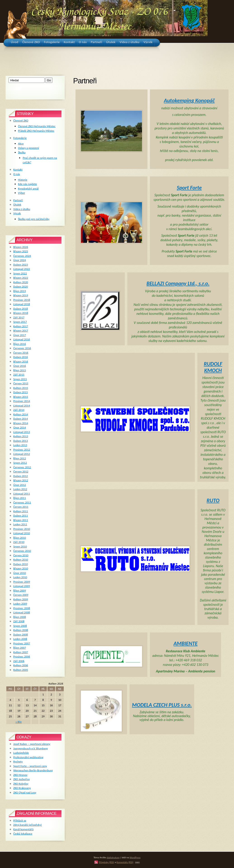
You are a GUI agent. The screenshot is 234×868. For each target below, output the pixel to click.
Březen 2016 (21, 361)
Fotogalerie (20, 138)
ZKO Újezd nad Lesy (25, 792)
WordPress (135, 857)
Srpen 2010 (20, 546)
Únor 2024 (20, 260)
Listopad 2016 (22, 339)
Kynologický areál (28, 188)
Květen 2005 (21, 670)
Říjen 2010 (20, 538)
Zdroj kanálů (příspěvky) (28, 825)
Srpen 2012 (20, 463)
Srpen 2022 (20, 273)
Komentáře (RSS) (125, 862)
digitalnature (113, 857)
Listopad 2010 (22, 533)
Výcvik (17, 213)
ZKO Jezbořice (22, 779)
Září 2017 (19, 317)
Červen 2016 (21, 353)
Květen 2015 (21, 388)
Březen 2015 (21, 397)
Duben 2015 (21, 392)
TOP (137, 863)
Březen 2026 (21, 247)
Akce (21, 144)
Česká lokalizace (23, 834)
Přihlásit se (20, 820)
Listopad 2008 (22, 612)
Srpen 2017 (20, 322)
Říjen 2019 (20, 291)
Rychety (18, 762)
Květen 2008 (21, 630)
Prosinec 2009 (22, 582)
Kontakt (18, 170)
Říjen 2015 (20, 370)
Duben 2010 (21, 564)
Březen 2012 (21, 480)
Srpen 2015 (20, 379)
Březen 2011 (21, 520)
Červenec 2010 (22, 551)
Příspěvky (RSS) (106, 862)
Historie (23, 180)
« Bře (19, 722)
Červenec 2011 (22, 502)
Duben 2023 (21, 265)
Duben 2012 (21, 476)
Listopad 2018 (22, 304)
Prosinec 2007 (22, 643)
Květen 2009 (21, 599)
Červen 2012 (21, 471)
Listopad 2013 (22, 432)
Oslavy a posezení (29, 148)
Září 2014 (19, 410)
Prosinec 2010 (22, 529)
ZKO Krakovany (22, 788)
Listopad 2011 (22, 494)
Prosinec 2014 (22, 401)
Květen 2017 (21, 326)
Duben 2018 (21, 309)
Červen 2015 (21, 383)
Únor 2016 (20, 366)
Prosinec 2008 (22, 608)
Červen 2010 (21, 555)
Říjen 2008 (20, 617)
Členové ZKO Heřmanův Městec (37, 126)
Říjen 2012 (20, 458)
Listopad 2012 (22, 454)
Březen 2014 (21, 423)
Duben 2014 (21, 419)
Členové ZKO (21, 120)
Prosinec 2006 (22, 656)
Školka (22, 152)
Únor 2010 (20, 573)
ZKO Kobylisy (21, 784)
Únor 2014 (20, 427)
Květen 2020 (21, 282)
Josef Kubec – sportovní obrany (32, 744)
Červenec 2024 (22, 256)
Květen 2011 (21, 511)
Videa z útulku (22, 209)
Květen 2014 (21, 414)
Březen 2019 (21, 295)
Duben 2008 (21, 635)
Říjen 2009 (20, 591)
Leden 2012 (20, 489)
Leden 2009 (20, 604)
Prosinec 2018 (22, 300)
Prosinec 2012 (22, 450)
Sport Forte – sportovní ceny (30, 766)
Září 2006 (19, 661)
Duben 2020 (21, 287)
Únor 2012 (20, 485)
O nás (17, 174)
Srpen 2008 (20, 626)
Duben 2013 (21, 441)
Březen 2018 (21, 313)
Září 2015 (19, 375)
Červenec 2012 (22, 467)
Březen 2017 (21, 331)
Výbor (22, 193)
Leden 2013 (20, 445)
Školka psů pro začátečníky (34, 219)
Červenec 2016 (22, 348)
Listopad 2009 (22, 586)
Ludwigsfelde (21, 753)
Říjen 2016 (20, 344)
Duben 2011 (21, 516)
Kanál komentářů (23, 829)
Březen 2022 (21, 278)
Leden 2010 (20, 577)
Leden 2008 (20, 639)
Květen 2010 (21, 560)
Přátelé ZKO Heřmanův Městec (36, 131)
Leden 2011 (20, 524)
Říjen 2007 (20, 648)
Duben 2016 (21, 357)
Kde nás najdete (28, 184)
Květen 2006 (21, 665)
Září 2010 (19, 542)
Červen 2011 (21, 507)
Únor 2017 (20, 335)
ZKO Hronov (20, 775)
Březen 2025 (21, 251)
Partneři (18, 200)
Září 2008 (19, 621)
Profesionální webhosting (28, 757)
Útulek (17, 205)
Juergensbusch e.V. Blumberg (31, 748)
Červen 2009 (21, 595)
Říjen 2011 (20, 498)
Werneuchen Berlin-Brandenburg (33, 770)
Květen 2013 (21, 436)
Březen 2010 (21, 568)
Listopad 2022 (22, 269)
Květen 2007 (21, 652)
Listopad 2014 (22, 406)
